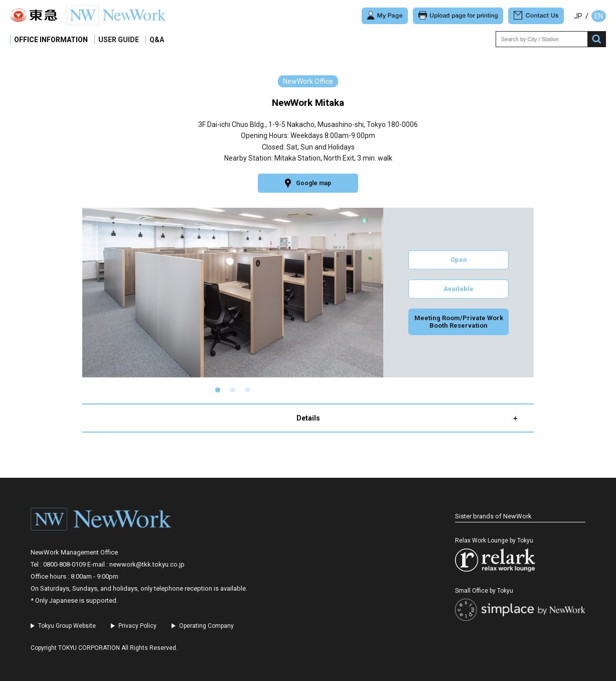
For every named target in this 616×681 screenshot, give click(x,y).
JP (578, 16)
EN (599, 16)
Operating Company (206, 626)
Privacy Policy (137, 626)
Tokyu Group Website (67, 626)
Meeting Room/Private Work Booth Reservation (459, 321)
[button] (218, 390)
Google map (308, 183)
